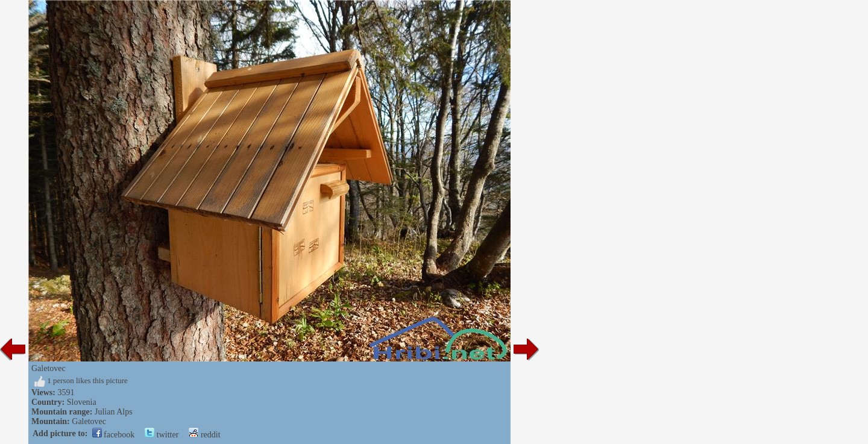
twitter (162, 435)
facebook (114, 435)
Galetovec (89, 421)
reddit (204, 435)
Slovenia (82, 402)
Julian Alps (114, 412)
